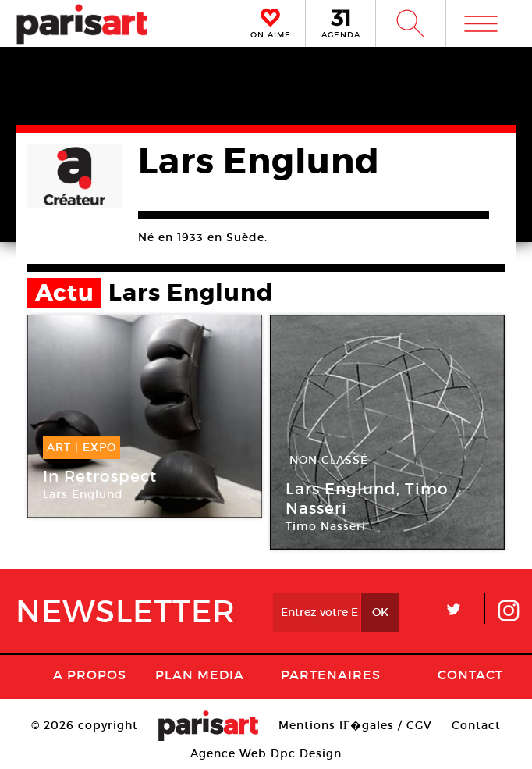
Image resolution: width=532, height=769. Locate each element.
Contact (470, 675)
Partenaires (331, 675)
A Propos (90, 675)
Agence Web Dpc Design (266, 753)
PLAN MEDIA (200, 675)
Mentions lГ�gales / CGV (355, 725)
